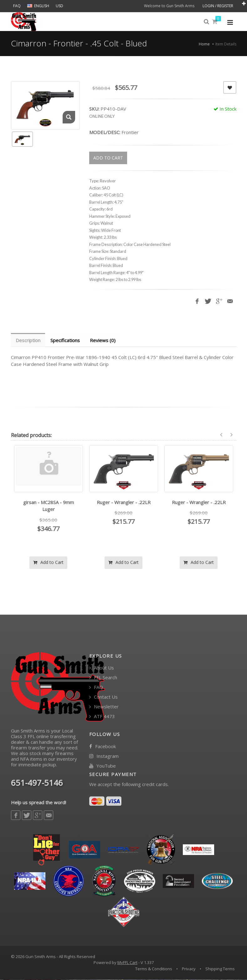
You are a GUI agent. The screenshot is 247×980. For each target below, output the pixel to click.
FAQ (17, 6)
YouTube (103, 766)
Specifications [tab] (66, 340)
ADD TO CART (108, 158)
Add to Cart (48, 563)
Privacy (189, 969)
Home (204, 44)
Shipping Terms (220, 969)
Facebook (103, 747)
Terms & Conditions (154, 969)
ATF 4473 (102, 717)
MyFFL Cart (127, 963)
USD (59, 6)
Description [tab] (28, 340)
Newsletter (104, 707)
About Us (102, 668)
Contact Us (103, 697)
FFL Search (103, 678)
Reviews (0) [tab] (104, 340)
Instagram (104, 756)
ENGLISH (38, 6)
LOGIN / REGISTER (218, 6)
